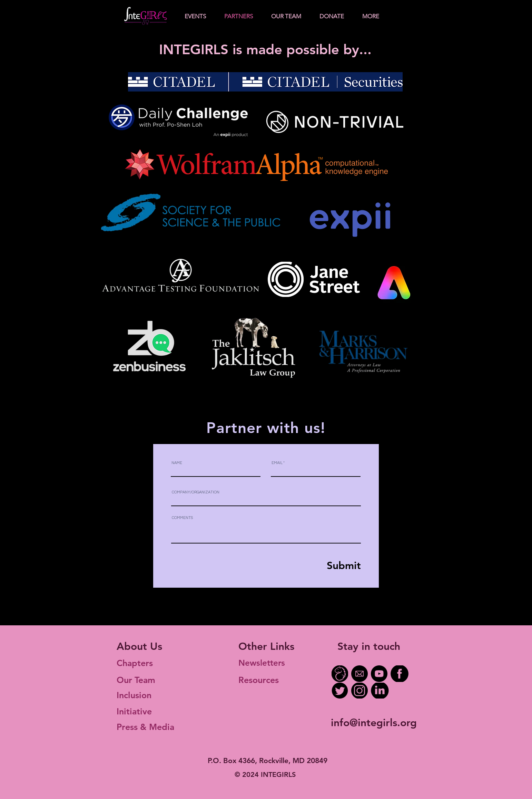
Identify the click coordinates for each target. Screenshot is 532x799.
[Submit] (329, 565)
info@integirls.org (374, 723)
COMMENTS (182, 518)
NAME (177, 463)
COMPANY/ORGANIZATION (196, 492)
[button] (195, 16)
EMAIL (277, 463)
